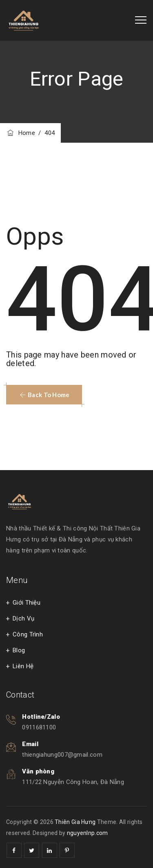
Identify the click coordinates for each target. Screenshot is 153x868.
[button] (44, 395)
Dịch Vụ (23, 618)
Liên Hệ (23, 666)
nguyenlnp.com (88, 833)
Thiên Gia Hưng (75, 822)
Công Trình (28, 634)
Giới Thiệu (27, 603)
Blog (19, 650)
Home (21, 133)
